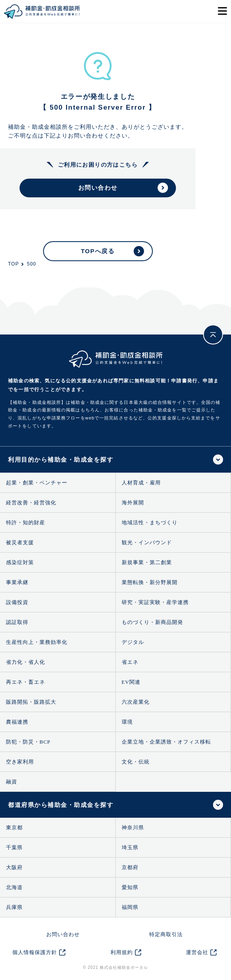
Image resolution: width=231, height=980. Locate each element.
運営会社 (197, 952)
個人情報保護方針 (35, 952)
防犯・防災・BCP (28, 742)
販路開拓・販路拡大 (31, 702)
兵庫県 (14, 907)
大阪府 (14, 867)
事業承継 (17, 582)
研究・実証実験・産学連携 (155, 602)
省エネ (130, 662)
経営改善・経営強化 (31, 503)
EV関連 (131, 682)
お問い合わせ (63, 934)
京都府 (130, 867)
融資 (12, 782)
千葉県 (14, 847)
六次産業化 (136, 702)
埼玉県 (130, 847)
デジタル (133, 642)
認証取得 (17, 622)
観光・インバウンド (147, 542)
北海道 (14, 887)
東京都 (14, 827)
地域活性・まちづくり (150, 522)
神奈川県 (133, 827)
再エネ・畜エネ (26, 682)
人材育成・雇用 (141, 483)
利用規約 (122, 952)
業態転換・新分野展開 (150, 582)
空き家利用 (20, 762)
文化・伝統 (136, 762)
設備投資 (17, 602)
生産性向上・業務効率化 (37, 642)
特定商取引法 (166, 934)
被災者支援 (20, 542)
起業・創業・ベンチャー (37, 483)
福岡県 (130, 907)
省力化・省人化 (26, 662)
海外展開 (133, 503)
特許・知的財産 (26, 522)
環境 (127, 722)
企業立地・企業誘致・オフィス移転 (166, 742)
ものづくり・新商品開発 (152, 622)
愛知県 (130, 887)
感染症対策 (20, 562)
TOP (13, 264)
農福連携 (17, 722)
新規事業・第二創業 (147, 562)
